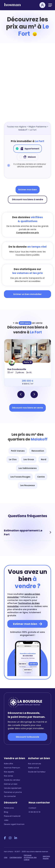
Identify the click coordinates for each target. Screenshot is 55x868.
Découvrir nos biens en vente (27, 408)
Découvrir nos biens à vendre (28, 199)
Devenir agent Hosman (14, 824)
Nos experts (9, 772)
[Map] (27, 87)
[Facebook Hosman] (5, 838)
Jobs (6, 820)
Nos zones (9, 776)
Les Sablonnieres (28, 468)
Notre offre (8, 764)
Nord (44, 459)
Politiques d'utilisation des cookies (30, 857)
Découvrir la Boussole (27, 737)
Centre (41, 477)
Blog (6, 812)
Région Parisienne (38, 127)
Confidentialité (16, 857)
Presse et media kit (12, 816)
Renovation (38, 451)
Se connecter (10, 796)
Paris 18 (28, 362)
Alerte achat (33, 768)
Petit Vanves (18, 451)
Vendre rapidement (13, 788)
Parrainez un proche (13, 792)
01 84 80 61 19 (34, 812)
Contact (32, 808)
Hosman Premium (12, 768)
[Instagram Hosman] (10, 838)
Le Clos (13, 459)
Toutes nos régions (16, 127)
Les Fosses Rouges (20, 477)
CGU (6, 857)
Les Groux (29, 459)
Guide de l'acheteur (37, 772)
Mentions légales (46, 857)
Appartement (28, 149)
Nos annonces (35, 764)
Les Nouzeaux (28, 485)
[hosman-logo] (12, 6)
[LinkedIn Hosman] (16, 838)
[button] (21, 394)
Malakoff (23, 130)
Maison (27, 157)
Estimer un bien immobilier (27, 294)
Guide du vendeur (12, 780)
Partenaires (9, 808)
